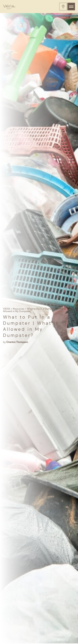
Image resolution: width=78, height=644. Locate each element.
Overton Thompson (17, 342)
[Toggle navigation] (71, 7)
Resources (18, 309)
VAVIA (6, 309)
